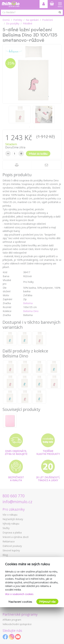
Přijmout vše (47, 602)
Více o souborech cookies (19, 594)
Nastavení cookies (20, 602)
